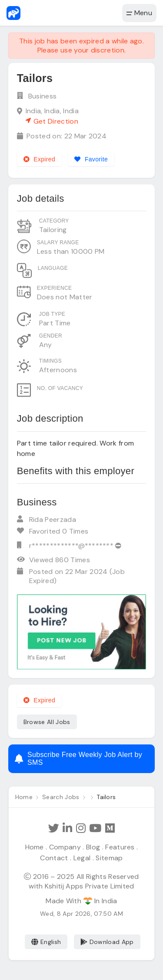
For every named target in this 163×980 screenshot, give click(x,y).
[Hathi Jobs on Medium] (110, 828)
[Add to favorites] (91, 159)
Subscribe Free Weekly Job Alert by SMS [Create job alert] (78, 759)
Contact (54, 858)
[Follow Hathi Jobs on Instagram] (81, 828)
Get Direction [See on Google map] (52, 121)
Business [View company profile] (43, 96)
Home (35, 847)
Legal (82, 858)
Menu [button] (139, 13)
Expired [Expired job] (39, 159)
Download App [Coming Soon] (107, 942)
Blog (93, 847)
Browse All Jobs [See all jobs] (47, 722)
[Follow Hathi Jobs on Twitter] (54, 828)
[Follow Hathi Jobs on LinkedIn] (67, 828)
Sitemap (109, 858)
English (46, 942)
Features (120, 847)
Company (65, 847)
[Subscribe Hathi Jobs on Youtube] (95, 828)
